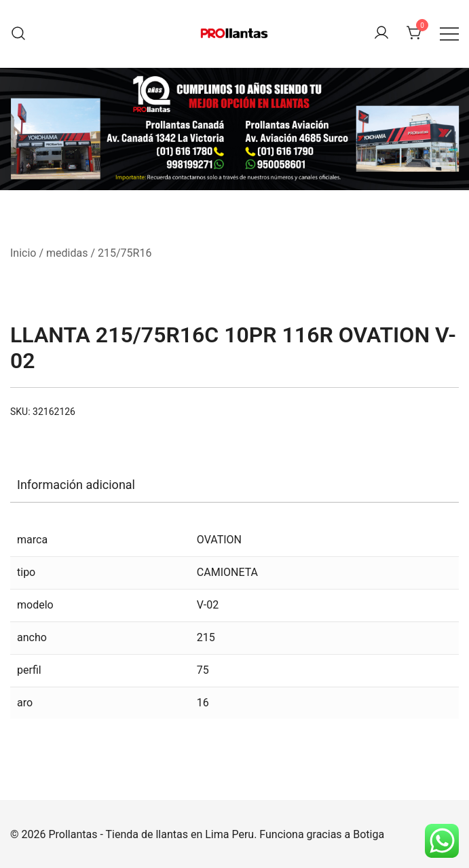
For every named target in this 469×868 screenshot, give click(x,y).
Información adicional (76, 485)
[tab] (234, 485)
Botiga (369, 834)
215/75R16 (125, 253)
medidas (67, 253)
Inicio (23, 253)
